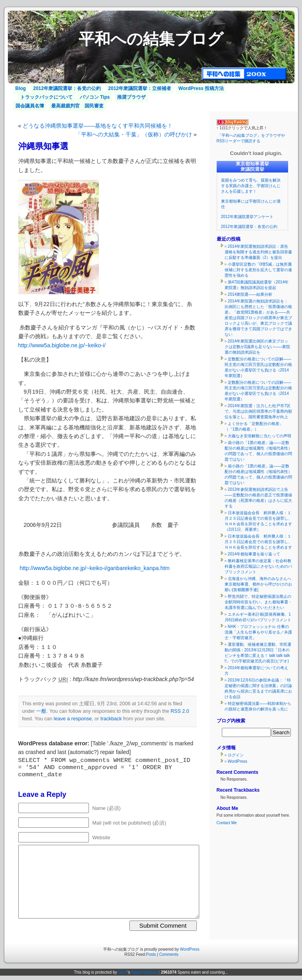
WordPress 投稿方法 (201, 88)
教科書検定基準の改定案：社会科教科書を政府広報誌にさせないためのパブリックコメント (258, 566)
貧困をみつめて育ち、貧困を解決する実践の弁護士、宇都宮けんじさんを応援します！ (251, 186)
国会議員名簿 (30, 106)
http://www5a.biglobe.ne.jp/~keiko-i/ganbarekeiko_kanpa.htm (94, 568)
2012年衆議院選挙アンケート (247, 217)
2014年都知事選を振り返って (254, 554)
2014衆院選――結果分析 (250, 294)
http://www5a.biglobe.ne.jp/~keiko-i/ (62, 345)
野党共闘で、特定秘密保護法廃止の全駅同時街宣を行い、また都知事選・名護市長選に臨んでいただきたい (258, 602)
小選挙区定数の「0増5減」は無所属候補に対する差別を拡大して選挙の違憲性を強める (258, 270)
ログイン (236, 755)
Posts (151, 954)
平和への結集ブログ (151, 39)
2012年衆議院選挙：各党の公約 (67, 88)
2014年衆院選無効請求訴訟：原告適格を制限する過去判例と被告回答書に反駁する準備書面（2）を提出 (258, 252)
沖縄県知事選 (43, 146)
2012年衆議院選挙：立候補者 (140, 88)
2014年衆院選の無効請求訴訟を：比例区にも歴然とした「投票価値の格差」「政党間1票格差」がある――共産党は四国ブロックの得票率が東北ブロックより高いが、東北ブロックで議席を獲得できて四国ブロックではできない (258, 318)
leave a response (73, 719)
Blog (21, 88)
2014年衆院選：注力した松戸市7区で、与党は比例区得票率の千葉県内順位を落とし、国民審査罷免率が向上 (258, 411)
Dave (123, 972)
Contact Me (227, 823)
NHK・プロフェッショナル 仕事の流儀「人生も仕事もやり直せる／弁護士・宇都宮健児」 (258, 632)
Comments (169, 954)
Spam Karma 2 (145, 972)
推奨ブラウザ (131, 97)
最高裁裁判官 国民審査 (77, 106)
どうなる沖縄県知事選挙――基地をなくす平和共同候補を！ (98, 126)
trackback (111, 719)
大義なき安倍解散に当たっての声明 (260, 436)
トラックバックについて (46, 97)
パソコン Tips (95, 97)
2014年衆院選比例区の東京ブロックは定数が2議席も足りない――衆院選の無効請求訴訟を (258, 347)
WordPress (238, 761)
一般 (41, 711)
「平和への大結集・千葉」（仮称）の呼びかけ (134, 134)
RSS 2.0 (180, 711)
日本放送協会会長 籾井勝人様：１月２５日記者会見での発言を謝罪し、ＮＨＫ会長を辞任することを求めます (258, 542)
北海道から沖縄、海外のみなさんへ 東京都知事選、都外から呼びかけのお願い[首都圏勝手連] (260, 584)
